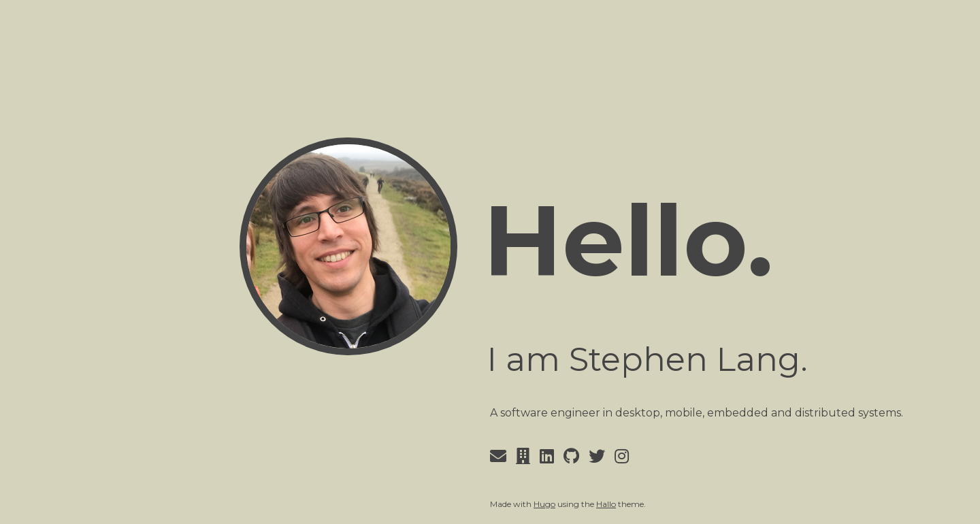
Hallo (606, 504)
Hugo (544, 504)
